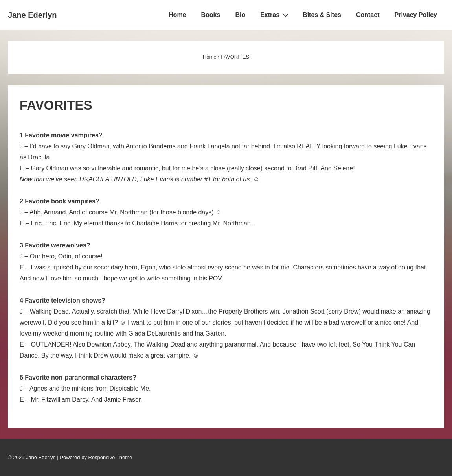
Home (177, 15)
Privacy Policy (416, 15)
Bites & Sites (322, 15)
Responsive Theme (110, 457)
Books (211, 15)
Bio (240, 15)
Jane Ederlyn (32, 15)
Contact (368, 15)
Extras (276, 15)
